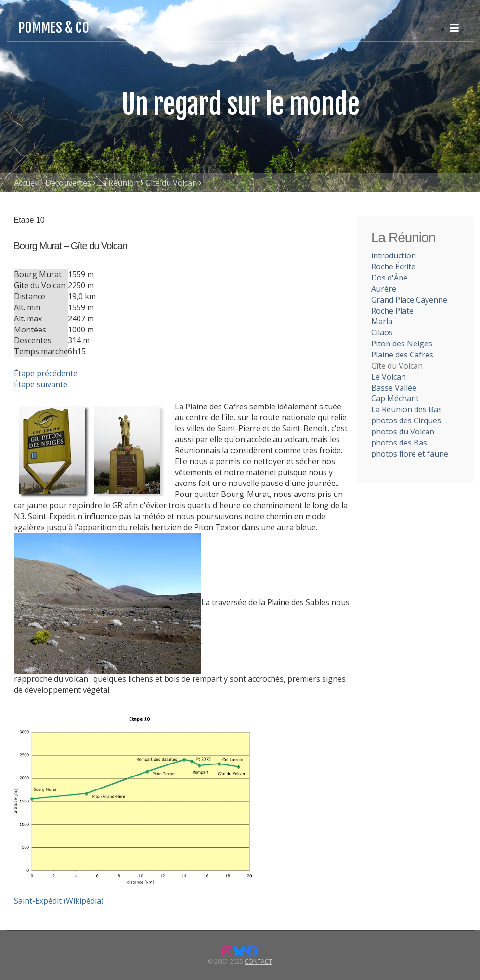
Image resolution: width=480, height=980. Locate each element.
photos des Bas (399, 443)
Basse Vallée (394, 388)
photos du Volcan (403, 432)
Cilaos (382, 332)
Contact (258, 961)
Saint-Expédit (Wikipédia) (59, 901)
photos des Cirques (406, 420)
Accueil (26, 183)
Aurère (384, 289)
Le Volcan (389, 377)
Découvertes (68, 183)
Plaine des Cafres (402, 355)
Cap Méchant (395, 398)
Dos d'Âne (389, 278)
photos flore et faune (410, 454)
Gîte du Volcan (171, 183)
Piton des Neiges (402, 344)
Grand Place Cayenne (409, 300)
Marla (382, 321)
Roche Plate (392, 311)
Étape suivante (41, 384)
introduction (394, 255)
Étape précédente (46, 373)
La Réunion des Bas (407, 409)
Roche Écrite (393, 267)
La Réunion (118, 183)
